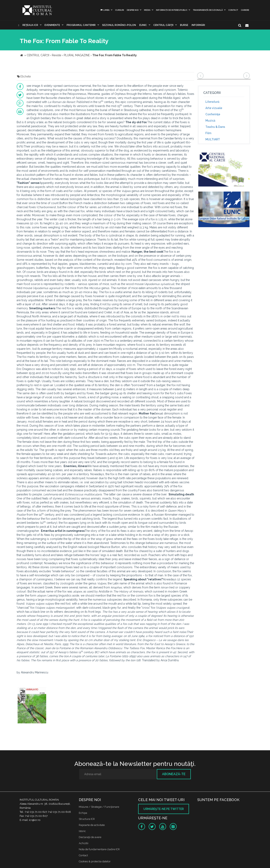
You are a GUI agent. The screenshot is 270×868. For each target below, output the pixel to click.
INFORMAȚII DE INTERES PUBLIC (172, 10)
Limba (105, 10)
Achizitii (84, 843)
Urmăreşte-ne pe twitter (164, 809)
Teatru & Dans (215, 127)
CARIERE (245, 10)
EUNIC (143, 25)
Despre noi (133, 10)
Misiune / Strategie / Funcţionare (99, 807)
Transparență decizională (208, 10)
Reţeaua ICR (30, 25)
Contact (233, 10)
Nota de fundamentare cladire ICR (99, 849)
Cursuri (120, 10)
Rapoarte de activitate (92, 825)
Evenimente (52, 25)
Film (208, 133)
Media (147, 10)
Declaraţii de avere (90, 837)
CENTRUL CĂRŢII (163, 25)
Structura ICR (87, 819)
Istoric (82, 831)
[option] (32, 706)
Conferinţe (213, 114)
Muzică (210, 121)
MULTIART (213, 139)
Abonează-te (174, 774)
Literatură (212, 102)
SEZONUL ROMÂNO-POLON (119, 25)
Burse (184, 25)
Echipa (83, 813)
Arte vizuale (214, 108)
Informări (198, 25)
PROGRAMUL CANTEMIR (81, 25)
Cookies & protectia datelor (95, 861)
